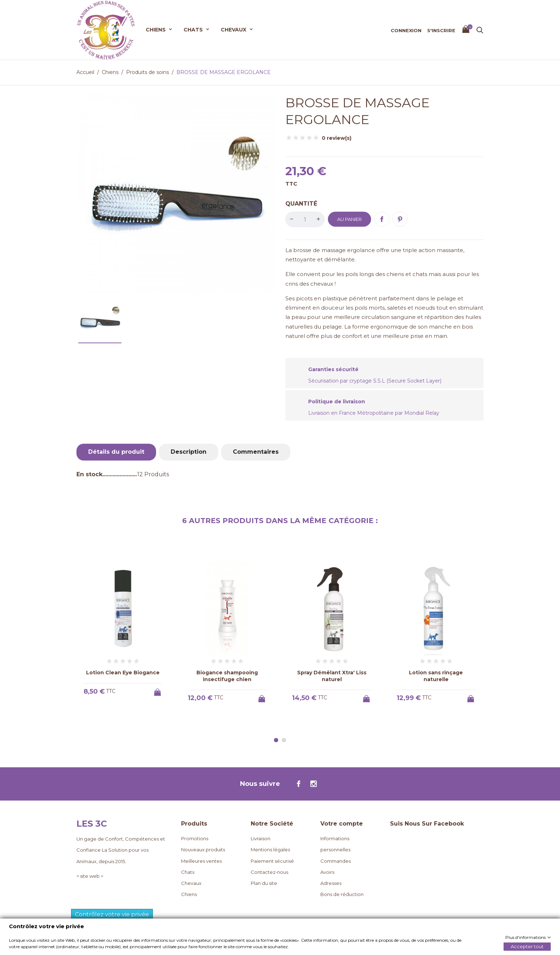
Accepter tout (527, 946)
